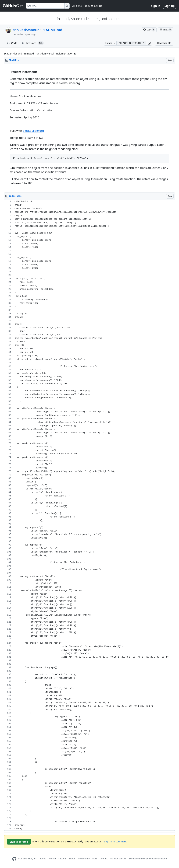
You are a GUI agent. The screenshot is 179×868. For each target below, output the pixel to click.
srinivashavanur (26, 30)
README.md (52, 30)
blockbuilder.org (33, 131)
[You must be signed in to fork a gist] (166, 30)
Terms (43, 859)
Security (62, 859)
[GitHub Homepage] (14, 859)
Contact (104, 859)
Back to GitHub (93, 6)
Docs (95, 859)
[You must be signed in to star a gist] (149, 30)
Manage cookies (118, 859)
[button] (149, 43)
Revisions (33, 43)
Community (84, 859)
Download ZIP (164, 43)
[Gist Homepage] (13, 6)
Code (12, 43)
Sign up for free (19, 842)
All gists (77, 6)
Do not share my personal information (148, 859)
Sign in (156, 6)
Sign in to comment (115, 841)
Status (72, 859)
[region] (89, 128)
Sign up (170, 6)
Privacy (52, 859)
